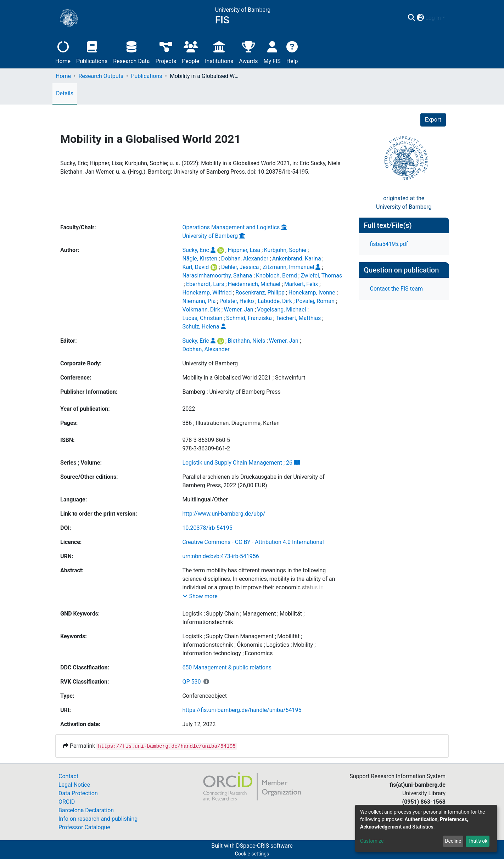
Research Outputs (101, 76)
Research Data (131, 52)
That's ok (477, 841)
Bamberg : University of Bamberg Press (231, 392)
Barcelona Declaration (86, 810)
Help (292, 52)
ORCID (67, 802)
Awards (248, 52)
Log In (433, 18)
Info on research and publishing (98, 819)
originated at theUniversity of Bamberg (404, 203)
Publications (92, 52)
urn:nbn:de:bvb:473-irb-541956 (220, 556)
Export (433, 120)
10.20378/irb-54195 (207, 528)
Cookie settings (252, 854)
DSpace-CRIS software (264, 846)
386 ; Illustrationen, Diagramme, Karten (231, 423)
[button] (420, 18)
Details (65, 93)
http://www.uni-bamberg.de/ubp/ (224, 514)
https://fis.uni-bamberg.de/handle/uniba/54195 (242, 710)
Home (63, 52)
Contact (68, 776)
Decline (453, 841)
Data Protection (78, 793)
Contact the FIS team (397, 289)
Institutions (219, 52)
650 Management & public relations (227, 667)
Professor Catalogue (84, 827)
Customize (372, 841)
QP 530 (191, 682)
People (191, 52)
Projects (166, 52)
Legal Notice (74, 785)
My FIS (272, 52)
